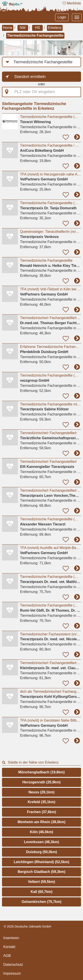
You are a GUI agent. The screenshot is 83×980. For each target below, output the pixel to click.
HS (37, 28)
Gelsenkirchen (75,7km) (42, 902)
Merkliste (72, 3)
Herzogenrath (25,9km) (41, 782)
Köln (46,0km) (41, 832)
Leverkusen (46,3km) (41, 842)
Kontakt (9, 947)
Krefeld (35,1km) (41, 802)
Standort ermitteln (30, 77)
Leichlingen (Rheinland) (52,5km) (41, 862)
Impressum (12, 973)
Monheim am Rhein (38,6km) (41, 822)
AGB (7, 956)
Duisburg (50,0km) (42, 852)
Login (62, 17)
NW (23, 28)
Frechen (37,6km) (42, 812)
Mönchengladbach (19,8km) (42, 772)
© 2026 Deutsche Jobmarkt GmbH (27, 926)
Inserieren (11, 938)
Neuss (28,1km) (41, 792)
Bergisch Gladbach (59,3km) (41, 872)
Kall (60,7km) (41, 892)
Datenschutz (13, 965)
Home (8, 28)
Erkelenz (55, 28)
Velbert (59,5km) (41, 882)
